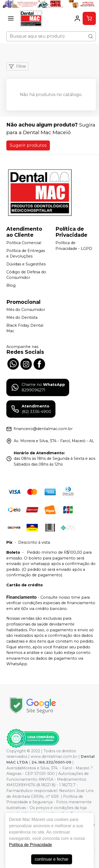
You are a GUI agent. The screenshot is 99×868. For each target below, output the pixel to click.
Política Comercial (24, 243)
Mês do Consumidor (26, 310)
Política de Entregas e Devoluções (26, 254)
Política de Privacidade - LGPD (74, 246)
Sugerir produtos (28, 145)
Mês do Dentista (22, 317)
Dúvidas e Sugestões (26, 264)
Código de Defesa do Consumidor (26, 275)
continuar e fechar (51, 859)
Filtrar (17, 67)
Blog (11, 285)
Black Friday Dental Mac (25, 328)
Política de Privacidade (30, 845)
